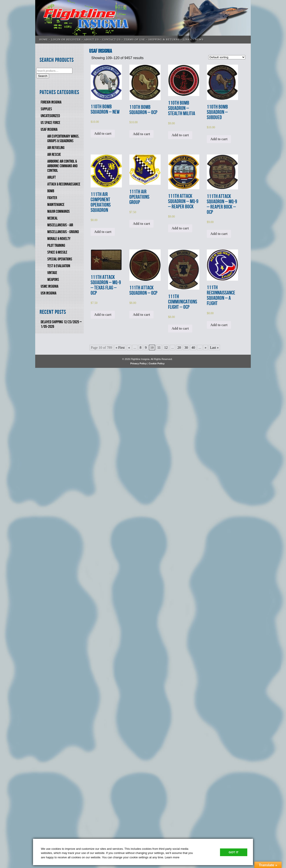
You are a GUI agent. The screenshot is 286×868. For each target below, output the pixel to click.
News (199, 40)
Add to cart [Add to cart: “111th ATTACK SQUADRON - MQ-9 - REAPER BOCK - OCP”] (219, 234)
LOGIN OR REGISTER (66, 40)
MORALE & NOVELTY (59, 239)
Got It (234, 852)
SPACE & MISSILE (57, 252)
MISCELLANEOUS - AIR (60, 225)
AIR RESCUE (54, 155)
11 (159, 348)
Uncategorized (50, 116)
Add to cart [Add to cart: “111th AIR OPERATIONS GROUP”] (141, 224)
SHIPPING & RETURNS (164, 40)
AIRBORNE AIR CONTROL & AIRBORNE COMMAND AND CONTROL (62, 166)
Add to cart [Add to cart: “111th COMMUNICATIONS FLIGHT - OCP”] (180, 328)
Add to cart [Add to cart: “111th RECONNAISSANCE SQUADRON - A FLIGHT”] (219, 325)
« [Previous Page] (129, 348)
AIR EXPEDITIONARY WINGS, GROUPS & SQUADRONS (63, 139)
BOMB (51, 191)
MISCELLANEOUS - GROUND (63, 232)
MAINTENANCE (56, 205)
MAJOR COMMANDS (59, 212)
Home (43, 40)
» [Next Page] (205, 348)
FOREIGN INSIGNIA (51, 102)
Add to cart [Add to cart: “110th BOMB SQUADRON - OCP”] (141, 134)
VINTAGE (52, 273)
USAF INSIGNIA (49, 130)
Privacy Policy (138, 363)
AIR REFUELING (56, 148)
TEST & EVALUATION (59, 266)
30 (186, 348)
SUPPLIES (46, 109)
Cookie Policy (157, 363)
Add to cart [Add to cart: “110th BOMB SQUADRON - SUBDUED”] (219, 139)
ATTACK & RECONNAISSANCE (64, 184)
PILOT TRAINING (56, 246)
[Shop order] (227, 57)
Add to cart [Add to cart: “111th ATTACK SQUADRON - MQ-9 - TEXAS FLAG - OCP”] (103, 315)
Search (43, 76)
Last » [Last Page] (214, 348)
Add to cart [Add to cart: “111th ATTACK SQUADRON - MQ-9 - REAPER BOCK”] (180, 228)
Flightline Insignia (143, 22)
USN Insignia (49, 293)
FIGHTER (52, 198)
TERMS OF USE (134, 40)
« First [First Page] (120, 348)
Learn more (172, 857)
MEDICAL (52, 218)
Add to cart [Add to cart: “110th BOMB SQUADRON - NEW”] (103, 133)
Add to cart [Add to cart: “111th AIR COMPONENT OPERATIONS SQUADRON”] (103, 232)
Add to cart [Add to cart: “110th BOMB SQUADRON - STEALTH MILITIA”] (180, 135)
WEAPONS (53, 280)
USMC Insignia (49, 286)
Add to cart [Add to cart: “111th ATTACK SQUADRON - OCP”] (141, 315)
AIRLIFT (51, 177)
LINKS (187, 40)
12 (166, 348)
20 (179, 348)
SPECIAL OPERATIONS (60, 259)
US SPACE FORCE (50, 123)
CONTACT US (111, 40)
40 (193, 348)
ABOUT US (91, 40)
